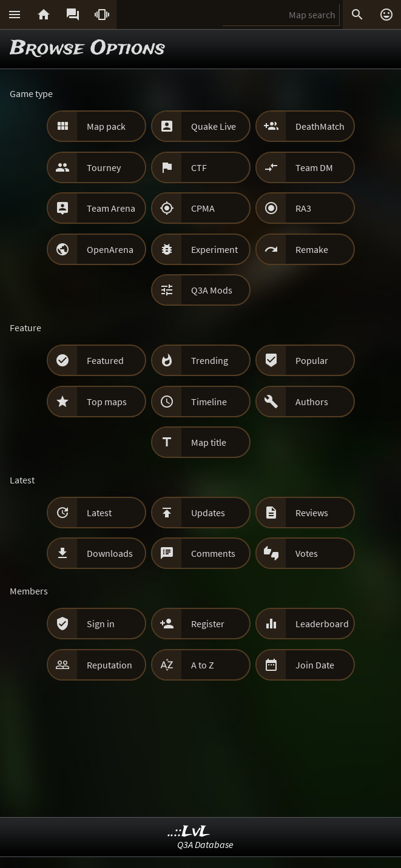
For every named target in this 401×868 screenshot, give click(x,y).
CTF (199, 167)
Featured (105, 360)
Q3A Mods (212, 290)
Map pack (106, 126)
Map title (209, 442)
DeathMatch (320, 126)
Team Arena (111, 208)
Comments (213, 553)
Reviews (312, 513)
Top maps (107, 402)
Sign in (101, 624)
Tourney (104, 167)
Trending (210, 360)
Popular (312, 360)
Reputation (110, 665)
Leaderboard (322, 624)
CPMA (203, 208)
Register (208, 624)
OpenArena (110, 249)
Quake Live (214, 126)
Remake (312, 249)
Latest (99, 513)
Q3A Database (205, 844)
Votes (307, 553)
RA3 (303, 208)
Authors (312, 402)
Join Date (315, 665)
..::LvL (189, 832)
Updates (208, 513)
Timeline (209, 402)
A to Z (203, 665)
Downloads (110, 553)
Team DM (314, 167)
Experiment (214, 249)
